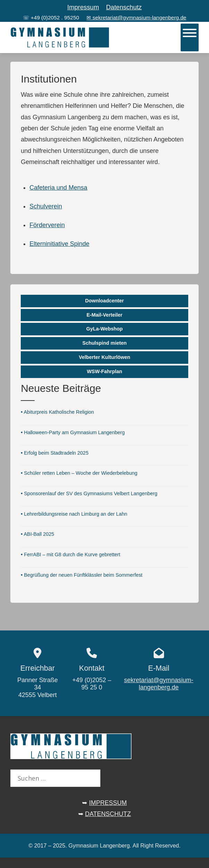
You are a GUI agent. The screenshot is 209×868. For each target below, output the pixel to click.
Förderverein (47, 225)
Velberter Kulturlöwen (105, 357)
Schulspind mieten (104, 343)
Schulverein (46, 206)
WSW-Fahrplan (104, 371)
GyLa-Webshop (104, 329)
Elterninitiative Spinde (59, 244)
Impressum (83, 7)
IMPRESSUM (108, 803)
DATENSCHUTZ (108, 814)
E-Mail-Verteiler (104, 315)
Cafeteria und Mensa (58, 188)
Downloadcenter (104, 301)
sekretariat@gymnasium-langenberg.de (158, 684)
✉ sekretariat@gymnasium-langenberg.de (136, 18)
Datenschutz (124, 7)
